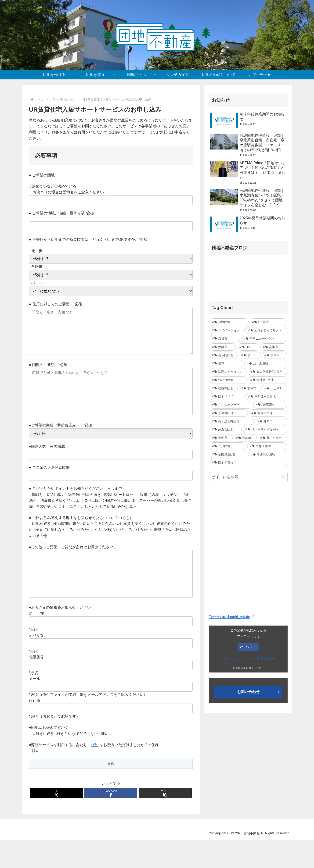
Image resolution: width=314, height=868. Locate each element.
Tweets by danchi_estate (231, 617)
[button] (165, 821)
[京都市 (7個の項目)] (225, 339)
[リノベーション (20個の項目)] (227, 330)
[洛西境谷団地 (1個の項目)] (268, 454)
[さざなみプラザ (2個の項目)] (231, 405)
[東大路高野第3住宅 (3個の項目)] (267, 372)
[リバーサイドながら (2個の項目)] (265, 429)
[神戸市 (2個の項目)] (271, 421)
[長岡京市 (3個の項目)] (274, 355)
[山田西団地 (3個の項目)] (266, 363)
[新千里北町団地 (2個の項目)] (232, 421)
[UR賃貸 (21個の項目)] (268, 322)
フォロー (250, 647)
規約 (95, 773)
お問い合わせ (248, 692)
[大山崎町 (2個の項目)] (274, 388)
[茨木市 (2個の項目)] (250, 388)
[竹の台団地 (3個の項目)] (228, 380)
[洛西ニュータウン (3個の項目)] (228, 372)
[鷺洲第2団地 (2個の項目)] (267, 380)
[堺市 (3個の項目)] (226, 363)
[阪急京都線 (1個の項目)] (267, 446)
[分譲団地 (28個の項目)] (229, 322)
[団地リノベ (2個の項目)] (227, 397)
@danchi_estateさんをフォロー (248, 659)
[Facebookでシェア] (111, 821)
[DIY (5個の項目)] (248, 347)
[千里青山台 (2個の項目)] (229, 413)
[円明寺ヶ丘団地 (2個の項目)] (266, 397)
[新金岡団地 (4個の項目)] (224, 355)
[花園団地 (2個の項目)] (270, 405)
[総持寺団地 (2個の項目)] (224, 388)
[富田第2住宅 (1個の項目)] (228, 454)
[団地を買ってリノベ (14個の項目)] (266, 330)
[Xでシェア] (56, 821)
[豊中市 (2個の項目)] (221, 438)
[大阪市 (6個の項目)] (223, 347)
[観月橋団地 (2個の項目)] (268, 413)
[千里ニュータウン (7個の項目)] (264, 339)
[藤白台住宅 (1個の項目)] (272, 438)
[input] (248, 477)
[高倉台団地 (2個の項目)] (226, 429)
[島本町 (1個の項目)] (245, 438)
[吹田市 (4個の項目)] (250, 355)
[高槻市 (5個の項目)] (274, 347)
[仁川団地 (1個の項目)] (228, 446)
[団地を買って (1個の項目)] (248, 463)
